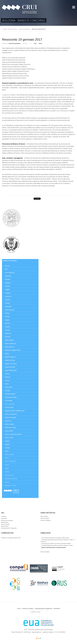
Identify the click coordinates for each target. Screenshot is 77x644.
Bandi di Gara (5, 526)
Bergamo (8, 283)
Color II (39, 638)
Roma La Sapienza (11, 414)
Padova (7, 374)
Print (35, 44)
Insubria (8, 327)
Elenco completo (45, 552)
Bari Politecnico (10, 273)
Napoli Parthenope (11, 370)
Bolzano (8, 286)
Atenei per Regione (46, 520)
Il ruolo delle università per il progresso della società (55, 538)
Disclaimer (57, 609)
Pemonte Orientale (11, 397)
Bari (6, 269)
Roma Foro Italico (11, 428)
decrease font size (29, 43)
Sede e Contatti (5, 524)
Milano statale (9, 340)
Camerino (8, 296)
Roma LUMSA (9, 424)
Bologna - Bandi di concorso (10, 29)
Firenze (7, 317)
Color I (37, 638)
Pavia (7, 384)
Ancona (7, 266)
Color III (40, 638)
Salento (7, 444)
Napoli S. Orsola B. (11, 364)
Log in (19, 609)
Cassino (8, 300)
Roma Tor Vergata (11, 417)
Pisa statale (9, 401)
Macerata (8, 333)
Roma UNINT (9, 431)
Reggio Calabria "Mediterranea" (15, 411)
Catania (7, 303)
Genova (7, 323)
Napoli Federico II (11, 357)
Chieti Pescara (10, 310)
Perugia (7, 391)
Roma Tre (8, 421)
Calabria (8, 293)
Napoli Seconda (10, 360)
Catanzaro (8, 306)
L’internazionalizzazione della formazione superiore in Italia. (57, 545)
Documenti (4, 518)
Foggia (7, 320)
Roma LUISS (9, 438)
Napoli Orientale (10, 367)
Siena (7, 451)
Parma (7, 380)
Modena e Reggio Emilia (13, 350)
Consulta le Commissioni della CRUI (11, 538)
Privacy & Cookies (28, 609)
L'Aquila (7, 330)
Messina (8, 337)
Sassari (7, 448)
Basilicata (8, 276)
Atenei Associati (45, 518)
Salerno (7, 441)
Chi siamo (4, 516)
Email (40, 44)
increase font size (31, 43)
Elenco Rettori (44, 516)
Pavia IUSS (9, 387)
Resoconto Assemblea (7, 520)
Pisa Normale (9, 407)
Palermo (8, 377)
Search (30, 610)
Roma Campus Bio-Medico (13, 434)
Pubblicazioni (5, 522)
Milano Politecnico (11, 344)
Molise (7, 354)
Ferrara (7, 313)
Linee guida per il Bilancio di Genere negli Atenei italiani (56, 544)
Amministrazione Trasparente (9, 528)
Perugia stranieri (10, 394)
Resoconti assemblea (24, 29)
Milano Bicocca (10, 347)
